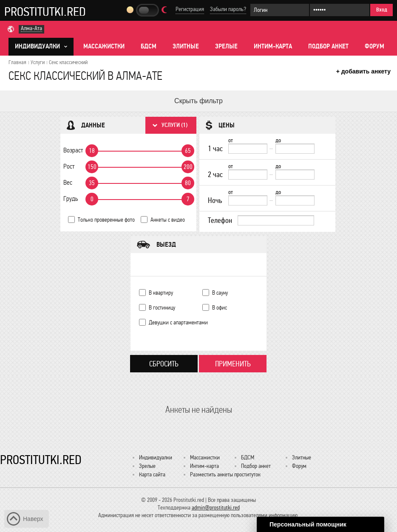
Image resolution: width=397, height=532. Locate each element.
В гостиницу (162, 308)
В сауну (220, 293)
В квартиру (161, 293)
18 (92, 151)
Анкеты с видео (168, 220)
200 (188, 167)
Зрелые (226, 46)
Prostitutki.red (45, 11)
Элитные (186, 46)
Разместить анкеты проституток (225, 474)
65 (188, 151)
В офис (220, 308)
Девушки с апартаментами (178, 322)
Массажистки (104, 46)
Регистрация (190, 9)
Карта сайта (152, 474)
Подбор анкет (328, 46)
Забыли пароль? (228, 9)
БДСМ (149, 46)
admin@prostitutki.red (216, 508)
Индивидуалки (156, 457)
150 (92, 167)
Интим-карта (273, 46)
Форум (374, 46)
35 (92, 183)
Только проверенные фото (106, 220)
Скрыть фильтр (198, 101)
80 (188, 183)
